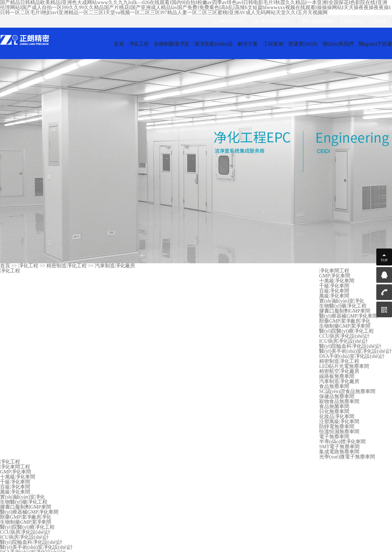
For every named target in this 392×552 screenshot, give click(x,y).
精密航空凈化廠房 (339, 371)
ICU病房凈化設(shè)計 (344, 341)
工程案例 (273, 44)
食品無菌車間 (334, 406)
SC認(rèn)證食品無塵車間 (347, 391)
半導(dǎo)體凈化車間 (342, 442)
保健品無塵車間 (337, 396)
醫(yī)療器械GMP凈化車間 (348, 316)
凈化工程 (139, 44)
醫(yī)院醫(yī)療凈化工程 (346, 331)
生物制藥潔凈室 (171, 44)
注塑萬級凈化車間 (339, 421)
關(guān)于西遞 (375, 44)
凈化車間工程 (334, 271)
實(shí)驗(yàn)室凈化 (342, 301)
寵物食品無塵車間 (339, 401)
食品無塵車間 (334, 386)
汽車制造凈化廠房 (115, 266)
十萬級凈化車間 (337, 281)
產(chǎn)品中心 (276, 21)
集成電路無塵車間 (339, 452)
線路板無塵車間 (337, 376)
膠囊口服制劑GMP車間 (345, 311)
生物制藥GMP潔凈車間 (345, 326)
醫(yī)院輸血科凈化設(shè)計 (350, 346)
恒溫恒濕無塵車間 (339, 432)
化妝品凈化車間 (337, 416)
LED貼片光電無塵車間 (344, 366)
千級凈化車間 (334, 286)
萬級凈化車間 (334, 296)
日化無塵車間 (334, 411)
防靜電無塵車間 (337, 426)
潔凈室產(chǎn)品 (213, 44)
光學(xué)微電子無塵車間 (347, 457)
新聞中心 (353, 21)
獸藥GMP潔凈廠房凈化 (345, 321)
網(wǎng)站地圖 (317, 21)
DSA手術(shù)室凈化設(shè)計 (352, 356)
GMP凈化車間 (335, 276)
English (380, 21)
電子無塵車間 (334, 437)
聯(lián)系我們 (338, 44)
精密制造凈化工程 (67, 266)
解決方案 (248, 44)
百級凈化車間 (334, 291)
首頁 (119, 44)
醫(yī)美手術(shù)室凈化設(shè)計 (356, 351)
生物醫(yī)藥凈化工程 (343, 306)
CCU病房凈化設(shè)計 (344, 336)
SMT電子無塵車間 (339, 447)
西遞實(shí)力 (303, 44)
